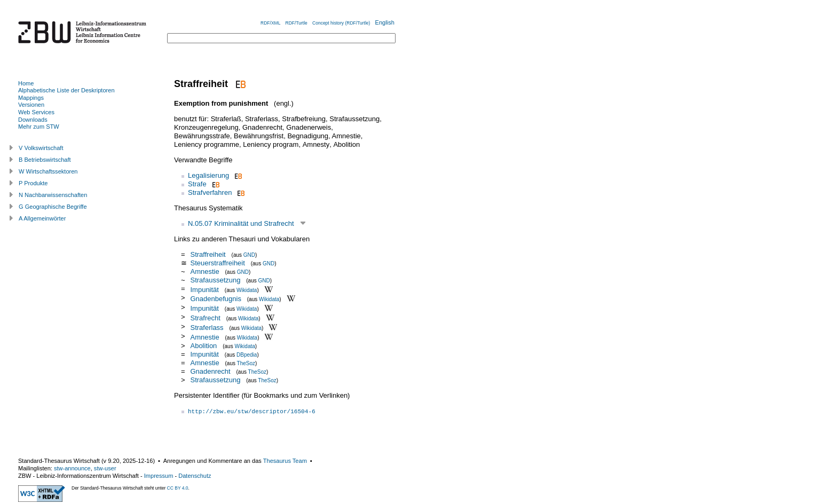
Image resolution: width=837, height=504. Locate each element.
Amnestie (204, 271)
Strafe (197, 184)
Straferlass (207, 328)
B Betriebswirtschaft (45, 160)
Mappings (31, 98)
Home (26, 83)
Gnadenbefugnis (215, 299)
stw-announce (72, 468)
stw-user (105, 468)
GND (249, 255)
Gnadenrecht (210, 371)
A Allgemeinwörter (42, 218)
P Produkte (33, 183)
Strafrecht (205, 318)
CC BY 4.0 (178, 488)
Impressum (159, 476)
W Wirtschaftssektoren (48, 171)
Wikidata (247, 290)
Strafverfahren (210, 192)
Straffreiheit (208, 254)
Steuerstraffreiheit (217, 263)
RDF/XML (270, 23)
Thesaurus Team (285, 461)
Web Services (36, 112)
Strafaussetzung (215, 280)
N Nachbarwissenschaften (53, 195)
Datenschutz (195, 476)
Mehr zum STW (39, 127)
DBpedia (247, 355)
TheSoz (246, 363)
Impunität (204, 289)
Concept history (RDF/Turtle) (341, 23)
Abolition (203, 346)
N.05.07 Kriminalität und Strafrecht (241, 223)
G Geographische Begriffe (53, 207)
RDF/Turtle (297, 23)
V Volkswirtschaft (41, 148)
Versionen (31, 105)
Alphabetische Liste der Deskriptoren (66, 90)
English (385, 22)
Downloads (33, 120)
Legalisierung (208, 175)
